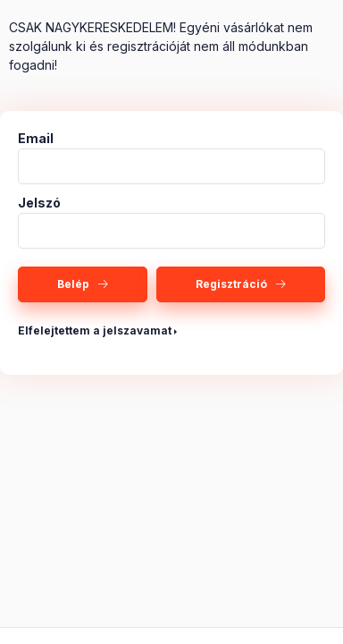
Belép (73, 284)
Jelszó (39, 203)
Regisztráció (231, 284)
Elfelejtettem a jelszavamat (95, 330)
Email (36, 139)
